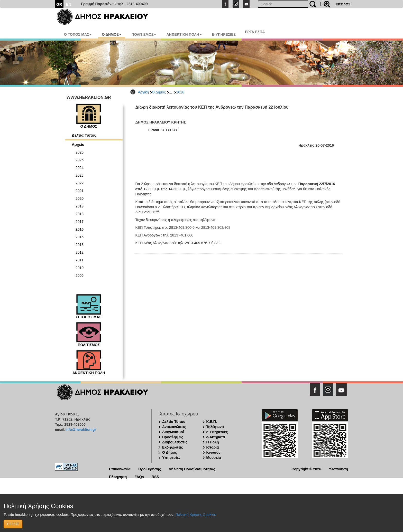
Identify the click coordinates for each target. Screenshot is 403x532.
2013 (80, 245)
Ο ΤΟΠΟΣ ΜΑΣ (78, 34)
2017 (80, 222)
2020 (80, 198)
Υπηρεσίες (171, 458)
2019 (80, 206)
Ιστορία (213, 447)
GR (59, 4)
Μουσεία (214, 458)
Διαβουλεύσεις (175, 442)
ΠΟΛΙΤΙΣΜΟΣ (144, 34)
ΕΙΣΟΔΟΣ (343, 4)
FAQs (139, 476)
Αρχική (144, 92)
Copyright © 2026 (306, 469)
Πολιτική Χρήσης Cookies (196, 515)
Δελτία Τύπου (84, 135)
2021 (80, 191)
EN (69, 4)
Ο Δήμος (159, 92)
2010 (80, 268)
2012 (80, 252)
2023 (80, 175)
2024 (80, 168)
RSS (155, 476)
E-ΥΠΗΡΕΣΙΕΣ (224, 34)
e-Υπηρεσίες (217, 432)
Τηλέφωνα (215, 427)
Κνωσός (213, 452)
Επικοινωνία (120, 469)
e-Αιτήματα (216, 437)
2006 (80, 275)
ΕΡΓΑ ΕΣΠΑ (255, 32)
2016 (180, 92)
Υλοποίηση (338, 469)
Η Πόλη (213, 442)
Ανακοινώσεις (174, 427)
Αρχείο (78, 144)
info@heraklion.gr (81, 430)
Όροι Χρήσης (150, 469)
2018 (80, 214)
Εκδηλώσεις (173, 447)
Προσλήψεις (173, 437)
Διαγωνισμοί (173, 432)
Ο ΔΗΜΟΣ (111, 34)
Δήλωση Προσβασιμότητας (192, 469)
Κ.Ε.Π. (212, 422)
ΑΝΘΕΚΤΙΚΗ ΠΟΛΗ (184, 34)
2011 (80, 260)
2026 (80, 152)
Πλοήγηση (118, 476)
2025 (80, 160)
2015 (80, 237)
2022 (80, 183)
